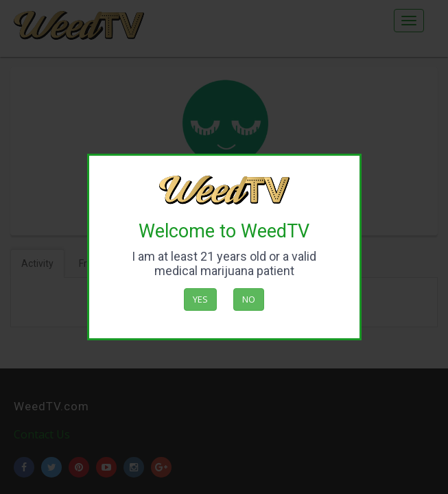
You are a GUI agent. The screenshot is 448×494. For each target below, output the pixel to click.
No (249, 299)
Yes (200, 299)
